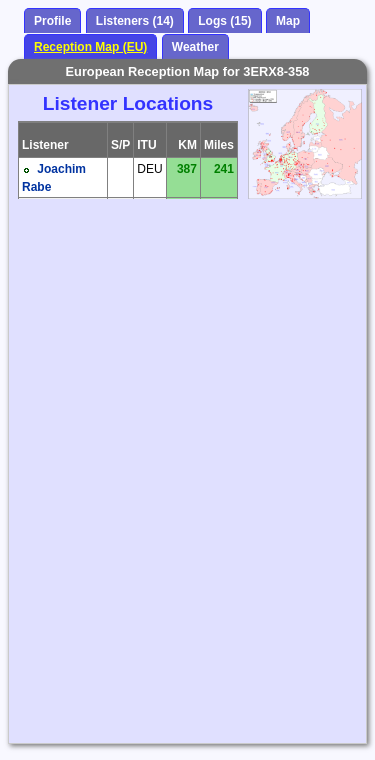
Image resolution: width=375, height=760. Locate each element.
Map (288, 21)
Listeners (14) (135, 21)
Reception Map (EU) (90, 47)
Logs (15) (224, 21)
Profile (52, 21)
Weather (195, 47)
